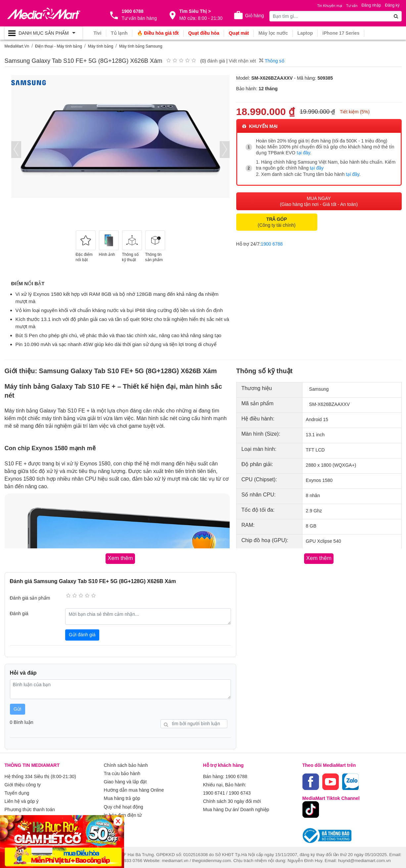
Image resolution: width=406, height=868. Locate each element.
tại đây (303, 153)
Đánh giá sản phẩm (30, 598)
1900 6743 (240, 792)
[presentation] (16, 150)
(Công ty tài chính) (277, 221)
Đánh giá (19, 613)
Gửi (17, 709)
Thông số (271, 61)
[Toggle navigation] (44, 33)
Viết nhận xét (242, 61)
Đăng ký (392, 5)
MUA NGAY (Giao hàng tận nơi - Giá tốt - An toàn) (319, 200)
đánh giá (216, 61)
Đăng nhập (371, 5)
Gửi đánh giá (82, 634)
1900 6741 (214, 792)
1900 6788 (272, 243)
